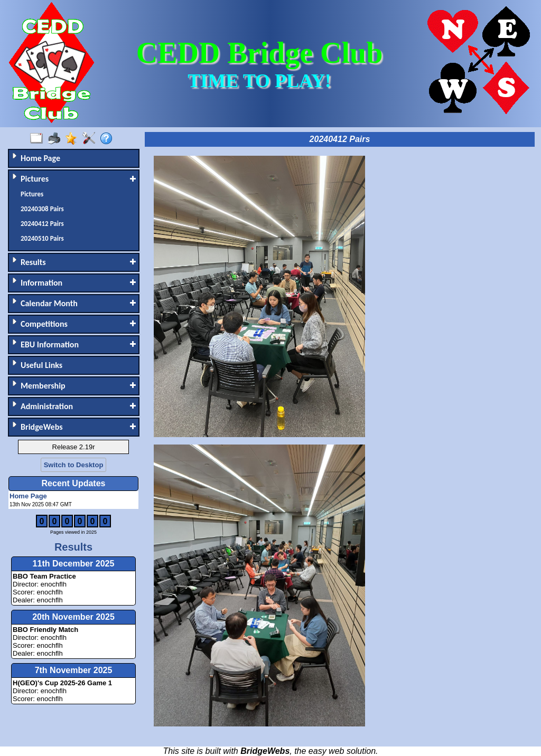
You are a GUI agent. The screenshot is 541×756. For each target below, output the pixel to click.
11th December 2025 (74, 564)
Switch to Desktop (74, 465)
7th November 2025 (74, 670)
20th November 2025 (73, 617)
